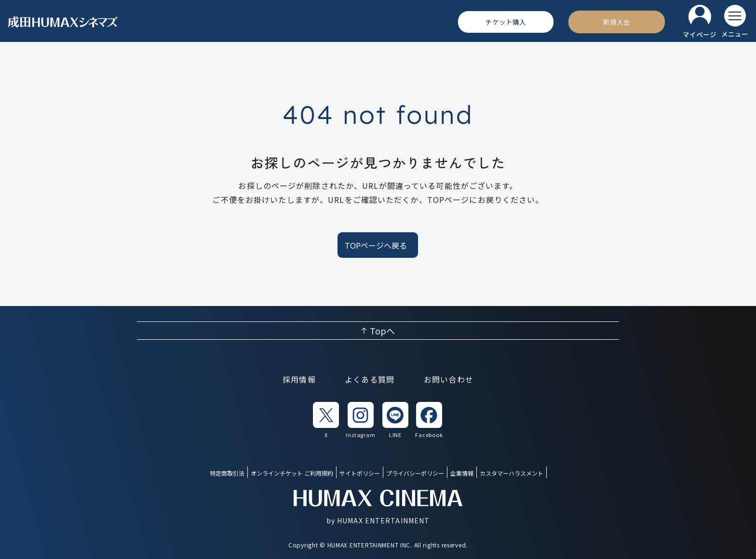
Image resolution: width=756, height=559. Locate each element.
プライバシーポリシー (415, 473)
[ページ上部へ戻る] (378, 331)
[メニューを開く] (735, 22)
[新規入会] (617, 22)
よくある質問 (370, 379)
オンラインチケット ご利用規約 (292, 473)
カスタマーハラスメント (512, 473)
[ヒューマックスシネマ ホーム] (63, 22)
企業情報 (462, 473)
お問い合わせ (449, 379)
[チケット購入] (506, 22)
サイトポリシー (360, 473)
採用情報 (299, 379)
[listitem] (326, 420)
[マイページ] (700, 22)
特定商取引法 (227, 473)
